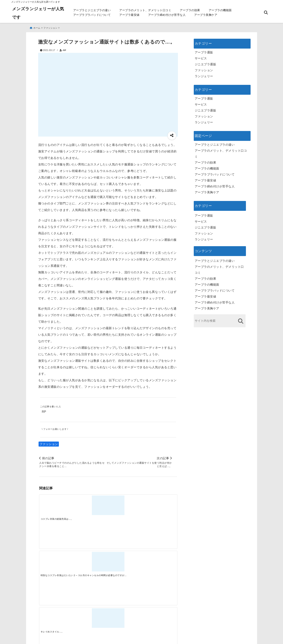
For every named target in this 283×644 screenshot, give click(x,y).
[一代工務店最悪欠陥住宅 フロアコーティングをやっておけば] (56, 564)
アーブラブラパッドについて (92, 15)
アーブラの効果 (190, 10)
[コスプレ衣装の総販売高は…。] (56, 505)
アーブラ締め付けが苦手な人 (167, 15)
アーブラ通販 (204, 51)
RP (65, 49)
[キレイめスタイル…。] (125, 505)
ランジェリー (204, 75)
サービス (201, 57)
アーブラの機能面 (220, 10)
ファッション (49, 443)
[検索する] (241, 320)
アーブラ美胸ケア (206, 15)
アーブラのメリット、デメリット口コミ (145, 10)
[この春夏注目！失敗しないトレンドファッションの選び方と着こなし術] (91, 564)
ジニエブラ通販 (205, 63)
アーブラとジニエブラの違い (92, 10)
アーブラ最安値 (129, 15)
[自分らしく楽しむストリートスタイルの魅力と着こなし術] (125, 564)
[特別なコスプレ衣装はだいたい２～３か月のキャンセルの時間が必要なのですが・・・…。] (91, 505)
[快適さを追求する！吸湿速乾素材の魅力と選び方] (160, 564)
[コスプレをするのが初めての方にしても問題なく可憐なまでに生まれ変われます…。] (160, 505)
